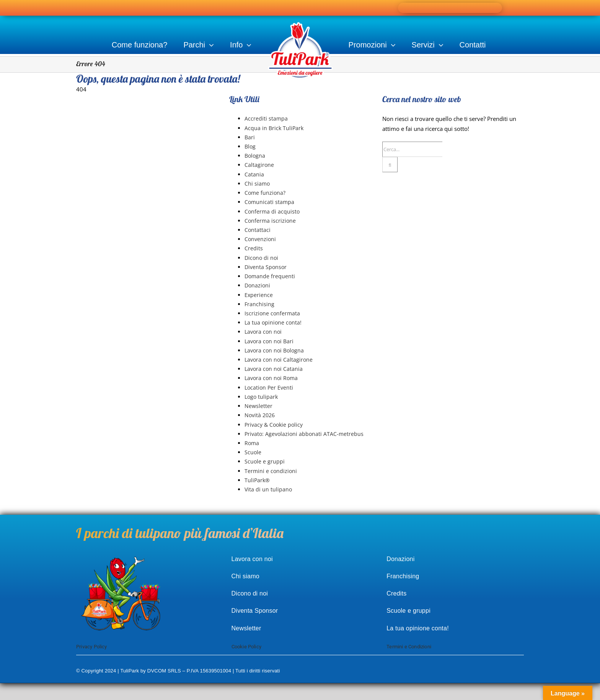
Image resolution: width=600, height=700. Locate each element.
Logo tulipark (261, 397)
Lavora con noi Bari (269, 341)
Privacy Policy (92, 647)
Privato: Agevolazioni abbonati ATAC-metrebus (304, 434)
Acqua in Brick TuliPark (274, 128)
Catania (254, 174)
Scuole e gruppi (265, 461)
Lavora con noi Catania (274, 369)
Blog (250, 146)
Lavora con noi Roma (271, 378)
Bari (250, 137)
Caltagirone (259, 165)
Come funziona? (265, 193)
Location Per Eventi (269, 388)
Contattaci (258, 230)
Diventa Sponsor (266, 267)
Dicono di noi (261, 258)
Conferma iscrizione (270, 221)
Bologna (255, 156)
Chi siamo (257, 184)
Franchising (259, 304)
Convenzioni (260, 239)
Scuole (253, 452)
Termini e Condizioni (409, 647)
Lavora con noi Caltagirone (279, 360)
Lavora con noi (263, 332)
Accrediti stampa (266, 118)
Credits (254, 248)
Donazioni (257, 285)
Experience (259, 295)
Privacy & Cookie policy (274, 425)
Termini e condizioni (271, 471)
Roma (252, 443)
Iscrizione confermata (272, 313)
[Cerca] (390, 165)
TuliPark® (257, 480)
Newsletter (258, 406)
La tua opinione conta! (273, 322)
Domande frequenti (270, 276)
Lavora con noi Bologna (274, 350)
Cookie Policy (247, 647)
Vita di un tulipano (268, 489)
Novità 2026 (260, 415)
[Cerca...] (412, 149)
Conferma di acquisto (272, 211)
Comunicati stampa (269, 202)
